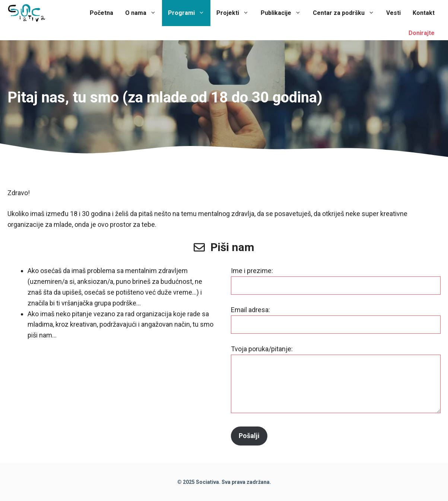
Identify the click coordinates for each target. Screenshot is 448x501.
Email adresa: (250, 310)
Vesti (393, 13)
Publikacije (284, 13)
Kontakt (424, 13)
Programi (189, 13)
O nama (144, 13)
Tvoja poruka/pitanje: (262, 349)
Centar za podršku (347, 13)
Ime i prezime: (252, 271)
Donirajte (422, 33)
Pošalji (249, 436)
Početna (101, 13)
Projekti (236, 13)
